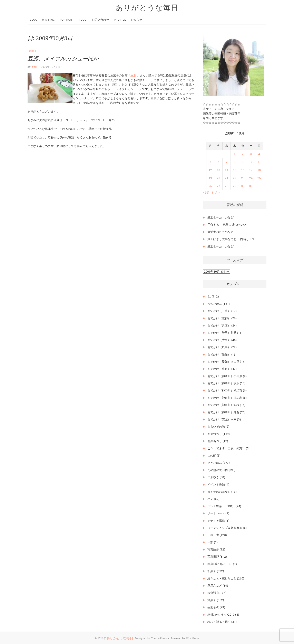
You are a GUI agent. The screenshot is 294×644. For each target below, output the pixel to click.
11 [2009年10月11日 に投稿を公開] (259, 162)
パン (210, 499)
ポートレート (216, 513)
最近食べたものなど (220, 217)
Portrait (67, 20)
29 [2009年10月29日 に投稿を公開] (235, 186)
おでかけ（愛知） (219, 354)
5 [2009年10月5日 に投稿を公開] (210, 162)
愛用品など (215, 586)
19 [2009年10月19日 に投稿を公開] (210, 178)
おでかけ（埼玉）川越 (222, 333)
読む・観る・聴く (219, 622)
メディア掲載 (216, 521)
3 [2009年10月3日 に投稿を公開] (251, 154)
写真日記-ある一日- (220, 564)
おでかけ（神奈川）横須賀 (225, 390)
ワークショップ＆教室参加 (225, 528)
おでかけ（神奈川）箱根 (223, 405)
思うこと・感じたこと (222, 578)
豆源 (133, 75)
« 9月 (206, 193)
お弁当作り (215, 441)
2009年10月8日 (51, 67)
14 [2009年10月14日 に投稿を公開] (226, 170)
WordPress (193, 638)
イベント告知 (216, 485)
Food (83, 20)
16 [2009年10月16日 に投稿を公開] (243, 170)
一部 (210, 542)
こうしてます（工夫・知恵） (226, 448)
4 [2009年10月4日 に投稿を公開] (259, 154)
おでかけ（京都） (219, 318)
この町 (212, 456)
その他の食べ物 (218, 470)
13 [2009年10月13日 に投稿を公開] (218, 170)
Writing (48, 20)
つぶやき (213, 477)
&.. (209, 296)
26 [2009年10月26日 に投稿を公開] (210, 186)
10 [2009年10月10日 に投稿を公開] (251, 162)
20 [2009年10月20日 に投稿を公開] (218, 178)
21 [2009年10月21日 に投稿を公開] (226, 178)
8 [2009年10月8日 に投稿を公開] (235, 162)
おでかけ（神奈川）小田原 (225, 376)
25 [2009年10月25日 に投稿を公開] (259, 178)
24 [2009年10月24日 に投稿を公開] (251, 178)
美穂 (34, 67)
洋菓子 (212, 600)
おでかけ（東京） (219, 369)
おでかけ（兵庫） (219, 325)
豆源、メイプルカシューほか (63, 58)
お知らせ (136, 20)
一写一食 (213, 535)
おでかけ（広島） (219, 347)
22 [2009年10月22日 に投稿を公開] (235, 178)
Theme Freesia (160, 638)
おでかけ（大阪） (219, 340)
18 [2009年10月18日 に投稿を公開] (259, 170)
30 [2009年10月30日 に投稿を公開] (243, 186)
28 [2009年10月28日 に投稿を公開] (226, 186)
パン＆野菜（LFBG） (221, 506)
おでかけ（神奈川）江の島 (225, 398)
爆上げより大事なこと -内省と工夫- (232, 239)
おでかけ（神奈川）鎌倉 (223, 412)
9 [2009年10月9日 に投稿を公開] (243, 162)
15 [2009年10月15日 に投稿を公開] (235, 170)
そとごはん (215, 463)
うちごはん (215, 304)
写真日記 (213, 557)
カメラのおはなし (219, 492)
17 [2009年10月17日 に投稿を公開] (251, 170)
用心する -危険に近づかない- (227, 225)
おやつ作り (215, 434)
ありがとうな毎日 (147, 8)
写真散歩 (213, 549)
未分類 (212, 593)
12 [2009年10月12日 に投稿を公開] (210, 170)
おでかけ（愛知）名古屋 (223, 362)
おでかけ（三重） (219, 311)
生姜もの (213, 607)
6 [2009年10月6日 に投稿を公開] (218, 162)
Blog (33, 20)
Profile (120, 20)
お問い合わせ (100, 20)
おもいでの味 (216, 427)
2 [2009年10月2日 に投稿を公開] (243, 154)
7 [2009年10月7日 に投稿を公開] (227, 162)
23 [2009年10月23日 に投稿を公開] (243, 178)
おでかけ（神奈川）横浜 (223, 383)
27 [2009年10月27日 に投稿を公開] (218, 186)
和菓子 (33, 51)
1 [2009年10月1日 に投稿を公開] (235, 154)
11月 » (216, 193)
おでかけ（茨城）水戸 (222, 419)
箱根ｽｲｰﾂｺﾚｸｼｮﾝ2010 (221, 615)
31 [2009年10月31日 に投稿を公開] (251, 186)
